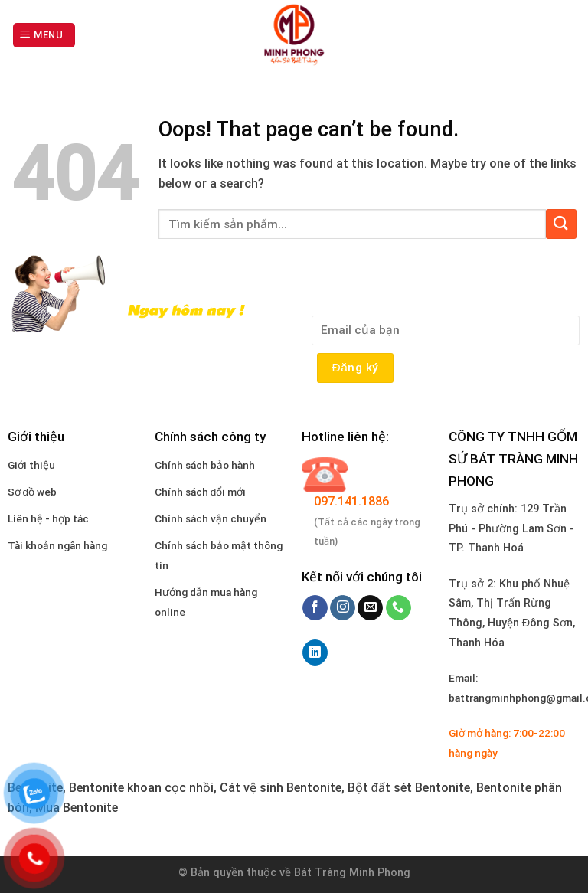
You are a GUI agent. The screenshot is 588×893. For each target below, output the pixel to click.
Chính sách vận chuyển (211, 518)
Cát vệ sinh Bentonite (281, 788)
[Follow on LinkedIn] (315, 653)
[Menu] (44, 36)
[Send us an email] (370, 608)
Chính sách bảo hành (205, 465)
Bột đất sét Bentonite (409, 788)
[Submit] (561, 224)
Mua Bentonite (77, 808)
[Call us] (399, 608)
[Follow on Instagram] (343, 608)
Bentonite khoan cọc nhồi (141, 788)
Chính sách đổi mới (201, 492)
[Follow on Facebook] (315, 608)
